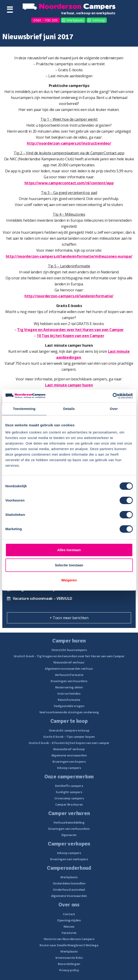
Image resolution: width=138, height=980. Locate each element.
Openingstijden (69, 920)
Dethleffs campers (69, 786)
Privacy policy (69, 970)
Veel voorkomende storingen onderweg (69, 712)
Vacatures (69, 933)
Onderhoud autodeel (69, 890)
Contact (69, 914)
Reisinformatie (69, 700)
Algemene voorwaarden (69, 755)
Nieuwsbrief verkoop (69, 749)
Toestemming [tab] (24, 409)
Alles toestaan (69, 550)
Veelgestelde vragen (69, 706)
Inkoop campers (69, 768)
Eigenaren (69, 835)
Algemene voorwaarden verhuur (69, 669)
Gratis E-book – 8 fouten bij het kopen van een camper (69, 743)
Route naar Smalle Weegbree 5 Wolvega (69, 945)
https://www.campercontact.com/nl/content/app (69, 183)
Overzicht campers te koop (69, 730)
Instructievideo (69, 693)
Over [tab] (114, 409)
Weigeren (69, 580)
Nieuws (69, 926)
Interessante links (69, 958)
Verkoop (99, 20)
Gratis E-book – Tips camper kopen (69, 737)
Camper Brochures (69, 804)
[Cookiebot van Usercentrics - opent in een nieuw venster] (112, 396)
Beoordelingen (69, 964)
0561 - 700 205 (46, 20)
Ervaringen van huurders (69, 681)
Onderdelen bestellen (69, 883)
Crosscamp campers (69, 798)
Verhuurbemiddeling (69, 822)
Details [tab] (69, 409)
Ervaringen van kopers (69, 762)
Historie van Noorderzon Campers (69, 939)
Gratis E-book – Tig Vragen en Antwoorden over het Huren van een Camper (69, 656)
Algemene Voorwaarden (69, 896)
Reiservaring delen (69, 687)
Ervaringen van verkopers (69, 859)
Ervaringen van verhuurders (69, 829)
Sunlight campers (69, 792)
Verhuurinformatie (69, 675)
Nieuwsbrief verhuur (69, 662)
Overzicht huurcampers (69, 650)
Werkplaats (75, 20)
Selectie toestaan (69, 565)
